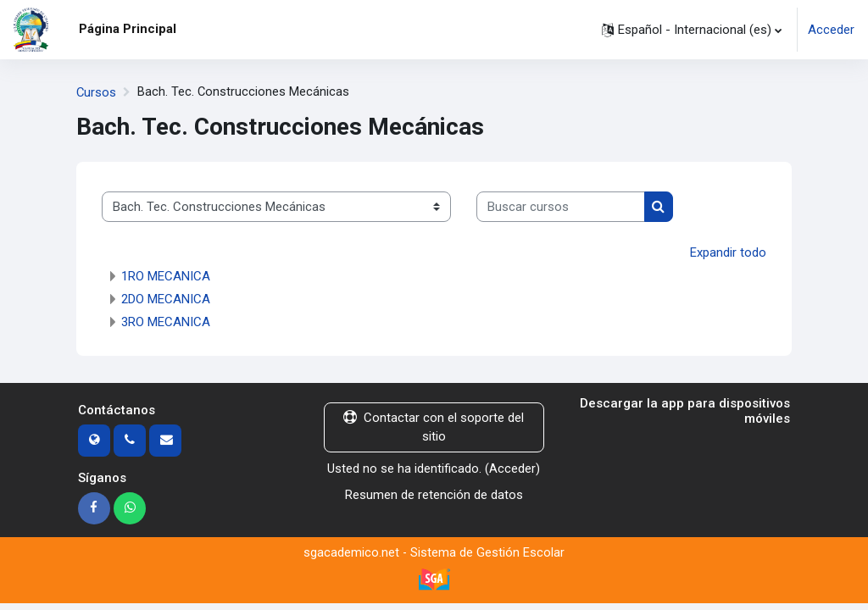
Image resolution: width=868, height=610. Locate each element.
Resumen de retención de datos (434, 493)
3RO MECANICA (166, 321)
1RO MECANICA (166, 275)
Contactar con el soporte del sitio (434, 426)
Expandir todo (728, 252)
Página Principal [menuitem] (128, 29)
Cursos (97, 92)
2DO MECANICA (166, 298)
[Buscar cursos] (561, 206)
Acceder (831, 30)
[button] (692, 30)
